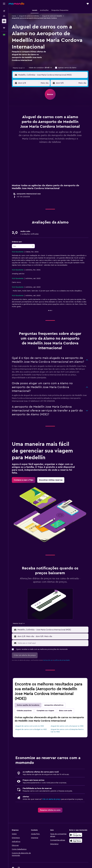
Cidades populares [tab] (24, 711)
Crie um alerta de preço (51, 799)
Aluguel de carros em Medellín (52, 16)
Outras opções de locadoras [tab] (28, 705)
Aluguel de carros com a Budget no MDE (31, 729)
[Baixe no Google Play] (76, 835)
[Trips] (4, 28)
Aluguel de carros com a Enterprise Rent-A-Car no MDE (67, 731)
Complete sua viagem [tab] (45, 711)
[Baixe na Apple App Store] (76, 841)
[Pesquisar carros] (4, 21)
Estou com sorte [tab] (66, 711)
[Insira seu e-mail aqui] (52, 643)
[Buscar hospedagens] (4, 16)
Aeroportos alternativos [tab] (54, 705)
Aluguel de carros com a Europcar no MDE (67, 726)
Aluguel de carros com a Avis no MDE (30, 726)
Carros (14, 16)
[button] (4, 4)
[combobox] (19, 68)
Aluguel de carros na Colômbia (29, 16)
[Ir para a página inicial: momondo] (16, 4)
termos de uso (48, 660)
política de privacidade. (62, 660)
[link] (24, 480)
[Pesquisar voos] (4, 11)
